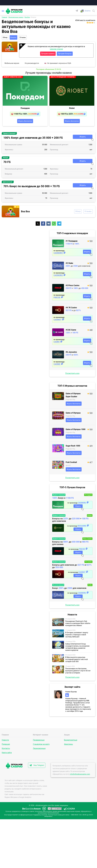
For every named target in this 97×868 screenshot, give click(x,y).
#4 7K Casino (71, 308)
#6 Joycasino (71, 353)
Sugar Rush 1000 (73, 446)
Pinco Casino (87, 539)
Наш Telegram (39, 765)
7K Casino (88, 562)
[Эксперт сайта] (58, 695)
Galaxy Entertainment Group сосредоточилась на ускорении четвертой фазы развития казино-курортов (77, 648)
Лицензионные (39, 748)
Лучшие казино (48, 54)
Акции (67, 735)
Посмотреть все (72, 374)
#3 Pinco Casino (73, 286)
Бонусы (15, 38)
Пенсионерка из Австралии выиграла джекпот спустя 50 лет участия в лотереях (78, 671)
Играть (83, 137)
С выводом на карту (41, 744)
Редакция (6, 744)
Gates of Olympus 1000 (76, 430)
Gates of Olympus (73, 413)
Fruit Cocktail (71, 463)
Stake (90, 586)
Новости (5, 739)
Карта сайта (7, 752)
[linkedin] (67, 696)
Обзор (5, 38)
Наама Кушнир (71, 692)
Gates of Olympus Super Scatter (73, 396)
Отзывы (25, 38)
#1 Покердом (72, 242)
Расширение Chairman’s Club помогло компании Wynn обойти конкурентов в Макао (78, 624)
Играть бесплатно (25, 121)
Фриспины (68, 744)
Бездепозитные (71, 739)
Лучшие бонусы (65, 54)
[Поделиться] (38, 224)
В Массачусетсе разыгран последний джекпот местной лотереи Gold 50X (76, 660)
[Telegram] (78, 11)
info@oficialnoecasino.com (80, 774)
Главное (5, 735)
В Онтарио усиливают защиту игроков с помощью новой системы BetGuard (77, 635)
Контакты (6, 748)
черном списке (56, 49)
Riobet (72, 108)
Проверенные (39, 739)
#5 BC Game (71, 330)
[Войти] (88, 11)
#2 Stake (69, 264)
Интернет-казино (41, 735)
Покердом (25, 108)
